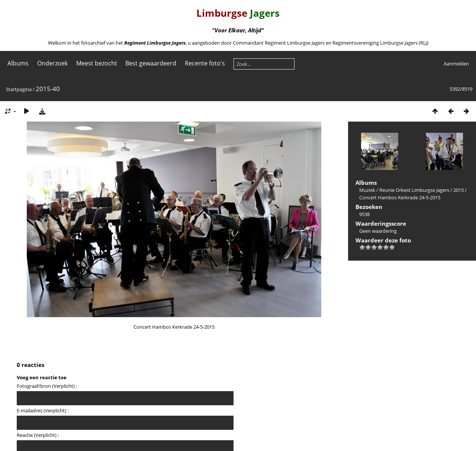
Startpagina (19, 89)
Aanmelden (456, 64)
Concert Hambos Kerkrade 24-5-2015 (400, 197)
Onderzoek (52, 63)
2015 (459, 190)
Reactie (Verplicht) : (38, 435)
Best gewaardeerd (151, 63)
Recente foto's (205, 63)
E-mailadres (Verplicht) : (43, 410)
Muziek (367, 190)
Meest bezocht (97, 63)
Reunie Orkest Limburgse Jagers (414, 190)
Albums (18, 63)
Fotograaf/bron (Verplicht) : (47, 386)
